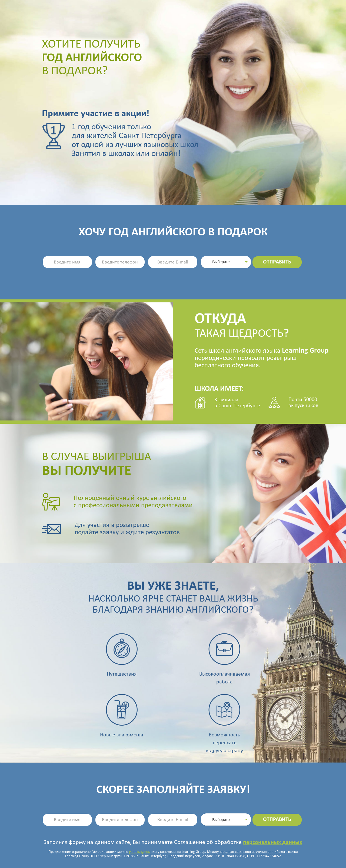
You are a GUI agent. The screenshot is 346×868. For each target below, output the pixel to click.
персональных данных (273, 842)
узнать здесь (139, 852)
